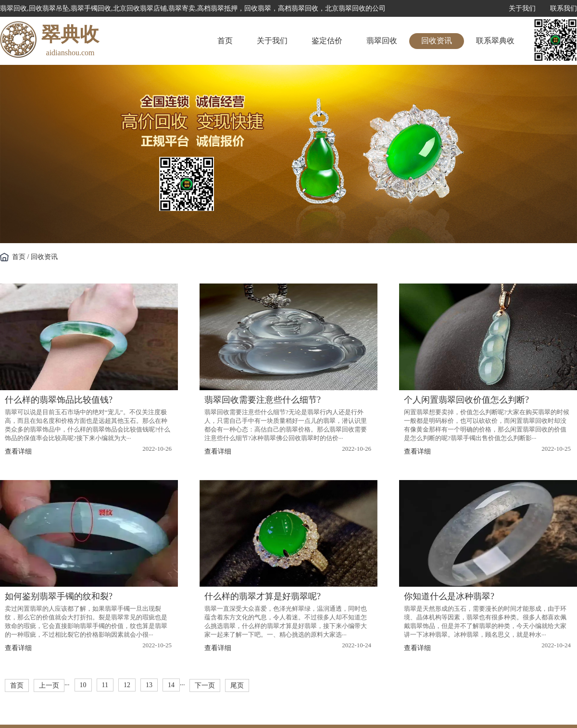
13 (149, 685)
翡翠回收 (382, 41)
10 (83, 685)
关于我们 (522, 8)
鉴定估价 (327, 41)
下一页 (205, 685)
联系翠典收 (495, 41)
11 (105, 685)
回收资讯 (437, 41)
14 (171, 685)
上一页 (49, 685)
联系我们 (564, 8)
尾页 (237, 685)
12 (127, 685)
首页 (225, 41)
